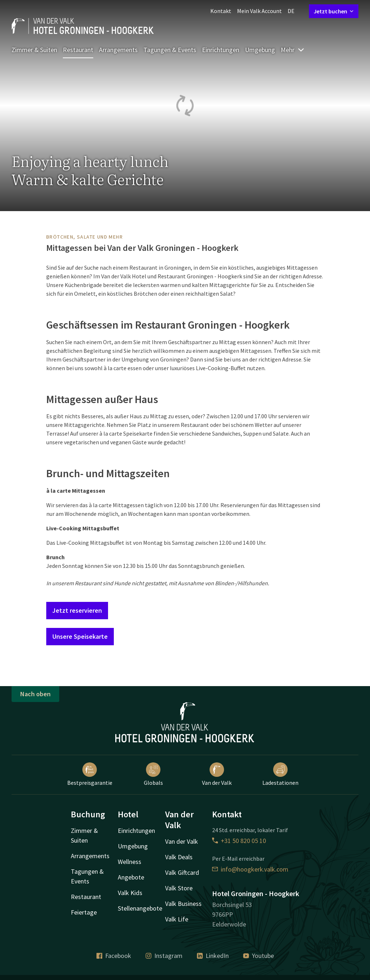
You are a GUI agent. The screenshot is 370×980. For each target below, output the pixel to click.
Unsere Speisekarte (80, 636)
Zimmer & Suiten (34, 50)
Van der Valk (217, 774)
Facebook (114, 956)
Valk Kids (130, 893)
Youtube (259, 956)
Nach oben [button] (35, 694)
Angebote (131, 877)
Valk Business (183, 904)
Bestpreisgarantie (90, 774)
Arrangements (118, 50)
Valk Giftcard (182, 872)
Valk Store (179, 888)
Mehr (293, 50)
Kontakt (221, 11)
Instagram (164, 956)
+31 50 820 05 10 (239, 841)
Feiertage (84, 912)
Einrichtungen (221, 50)
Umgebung (260, 50)
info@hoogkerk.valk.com (250, 869)
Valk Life (177, 919)
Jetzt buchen (334, 11)
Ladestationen (280, 774)
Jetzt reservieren (77, 610)
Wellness (130, 862)
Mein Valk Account (259, 11)
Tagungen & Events (170, 50)
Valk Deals (179, 857)
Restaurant (78, 50)
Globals (153, 774)
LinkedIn (213, 956)
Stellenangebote (140, 908)
